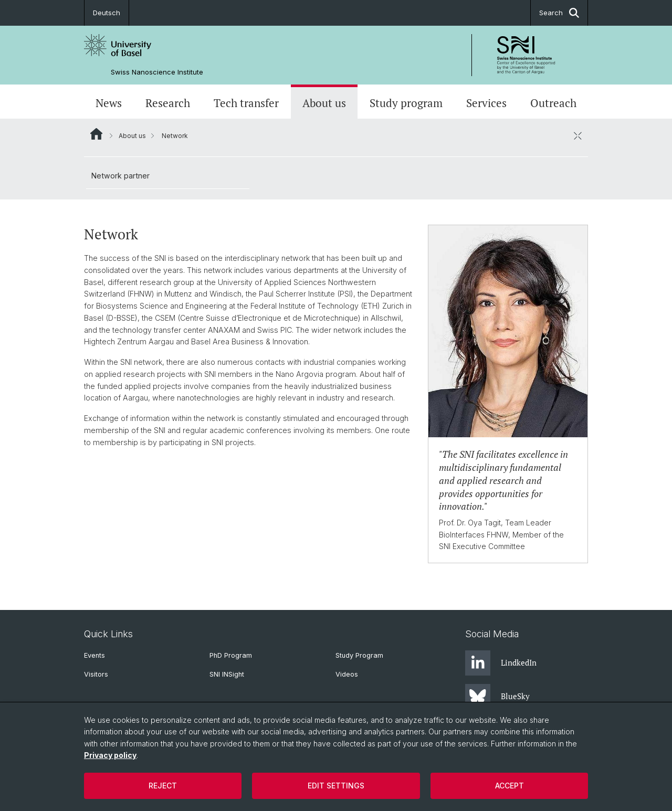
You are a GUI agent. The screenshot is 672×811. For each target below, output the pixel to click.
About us (324, 103)
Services (486, 103)
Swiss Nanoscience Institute (157, 72)
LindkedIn (501, 663)
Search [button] (559, 13)
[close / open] (577, 135)
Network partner (120, 176)
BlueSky (497, 697)
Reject (163, 786)
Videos (347, 674)
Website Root (96, 134)
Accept (510, 786)
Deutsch (107, 13)
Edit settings (336, 786)
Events (94, 655)
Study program (406, 103)
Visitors (96, 674)
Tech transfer (246, 103)
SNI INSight (227, 674)
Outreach (553, 103)
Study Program (359, 655)
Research (168, 103)
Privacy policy (110, 755)
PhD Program (231, 655)
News (109, 103)
